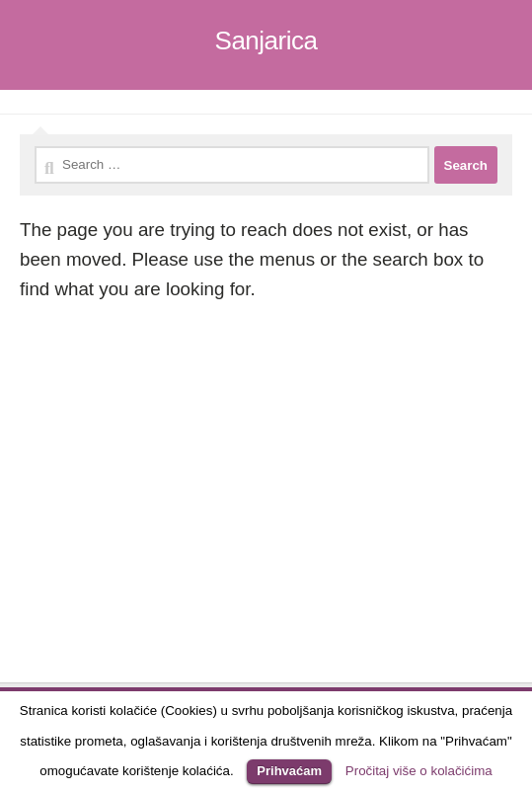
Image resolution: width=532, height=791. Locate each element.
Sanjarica (266, 40)
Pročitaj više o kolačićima (419, 771)
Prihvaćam (289, 771)
